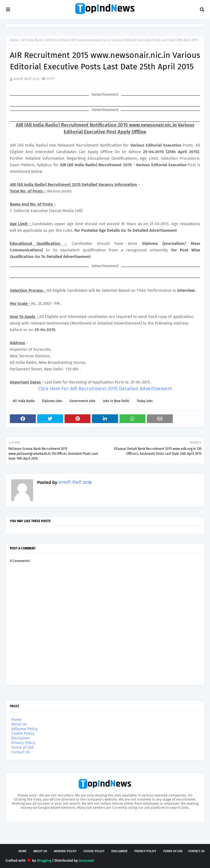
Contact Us (21, 752)
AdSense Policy (24, 729)
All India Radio (32, 40)
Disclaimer (21, 738)
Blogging (44, 860)
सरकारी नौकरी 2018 (26, 79)
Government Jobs (82, 401)
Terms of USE (23, 747)
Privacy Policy (23, 743)
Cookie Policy (23, 734)
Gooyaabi (87, 860)
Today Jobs (145, 401)
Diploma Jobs (52, 401)
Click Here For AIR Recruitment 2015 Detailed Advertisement (105, 389)
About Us (19, 724)
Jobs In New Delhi (116, 401)
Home (14, 40)
